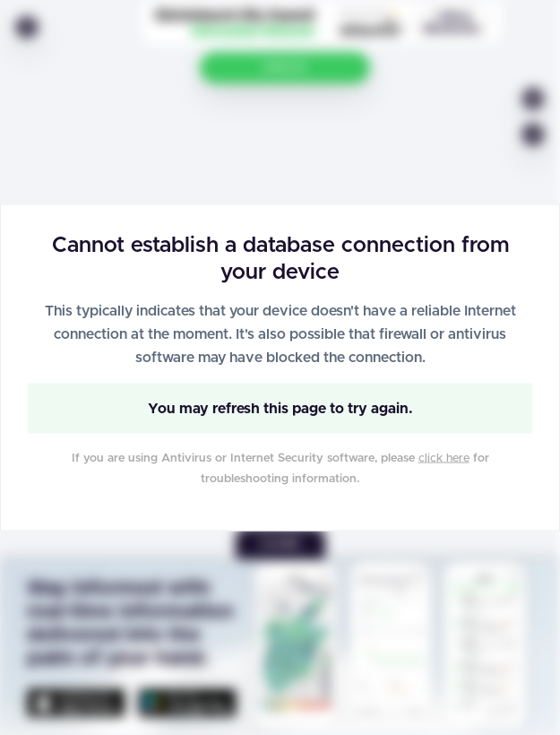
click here (444, 458)
